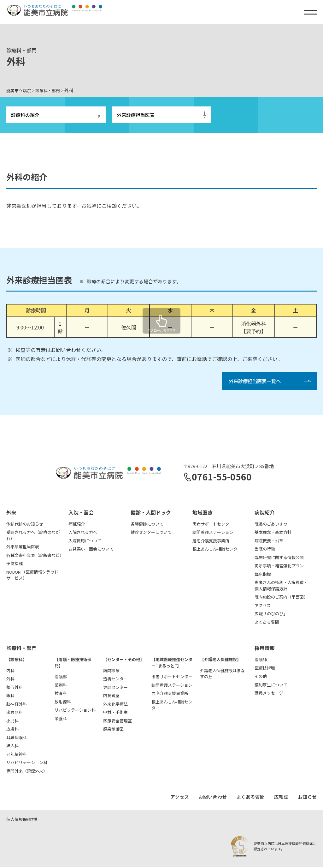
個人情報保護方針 (23, 820)
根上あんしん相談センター (217, 550)
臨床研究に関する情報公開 (279, 559)
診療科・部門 (21, 649)
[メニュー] (310, 12)
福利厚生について (271, 686)
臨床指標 (263, 575)
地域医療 (203, 514)
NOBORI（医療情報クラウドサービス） (32, 576)
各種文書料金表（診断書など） (34, 556)
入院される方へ (83, 534)
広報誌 (281, 798)
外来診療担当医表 (136, 115)
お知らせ (307, 798)
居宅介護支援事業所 (211, 542)
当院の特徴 (265, 550)
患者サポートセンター (213, 525)
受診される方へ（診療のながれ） (33, 537)
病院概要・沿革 (269, 542)
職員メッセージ (269, 694)
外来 (11, 514)
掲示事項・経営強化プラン (279, 567)
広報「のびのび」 (271, 615)
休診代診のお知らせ (25, 525)
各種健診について (147, 525)
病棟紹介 (77, 525)
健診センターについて (151, 534)
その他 (261, 678)
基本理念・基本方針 (273, 534)
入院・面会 (81, 514)
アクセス (263, 607)
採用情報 (265, 649)
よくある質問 (267, 623)
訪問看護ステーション (213, 534)
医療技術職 (265, 669)
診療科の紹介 (25, 115)
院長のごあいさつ (271, 525)
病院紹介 (265, 514)
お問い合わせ (213, 798)
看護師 (261, 661)
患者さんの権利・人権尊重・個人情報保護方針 (281, 587)
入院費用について (85, 542)
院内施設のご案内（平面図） (281, 598)
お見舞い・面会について (91, 550)
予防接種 (15, 565)
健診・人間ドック (151, 514)
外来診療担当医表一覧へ (256, 382)
